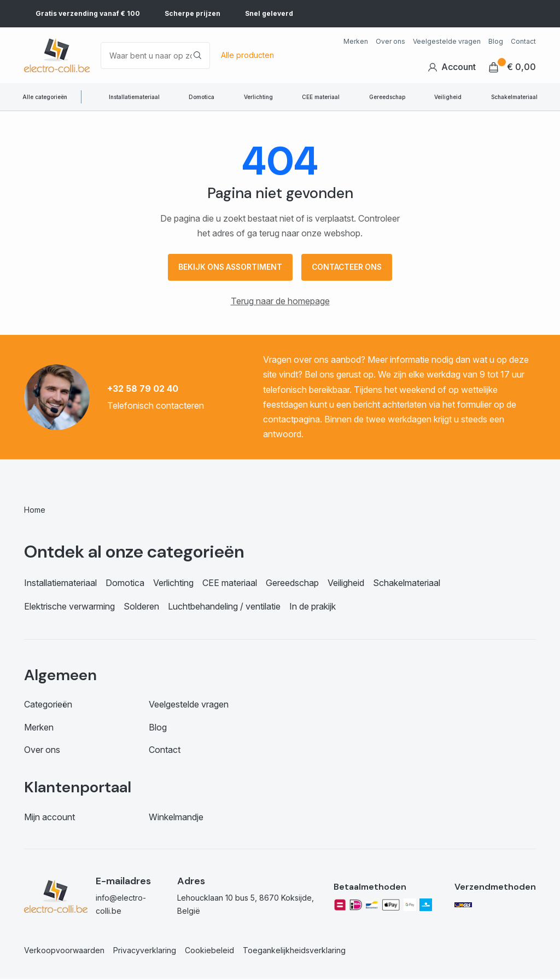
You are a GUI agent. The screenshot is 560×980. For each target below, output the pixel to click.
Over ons (390, 41)
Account (452, 67)
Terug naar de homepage (280, 302)
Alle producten (247, 55)
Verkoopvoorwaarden (64, 951)
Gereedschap (387, 97)
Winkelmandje (176, 818)
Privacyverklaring (145, 951)
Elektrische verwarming (69, 607)
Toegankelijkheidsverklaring (294, 951)
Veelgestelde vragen (447, 41)
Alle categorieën (45, 97)
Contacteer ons (349, 268)
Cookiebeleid (209, 951)
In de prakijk (313, 607)
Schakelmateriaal (514, 97)
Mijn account (49, 818)
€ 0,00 (512, 67)
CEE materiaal (321, 97)
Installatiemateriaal (134, 97)
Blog (496, 41)
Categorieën (48, 705)
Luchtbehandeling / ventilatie (224, 607)
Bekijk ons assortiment (229, 268)
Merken (356, 41)
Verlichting (258, 97)
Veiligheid (448, 97)
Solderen (141, 607)
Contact (523, 41)
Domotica (202, 97)
